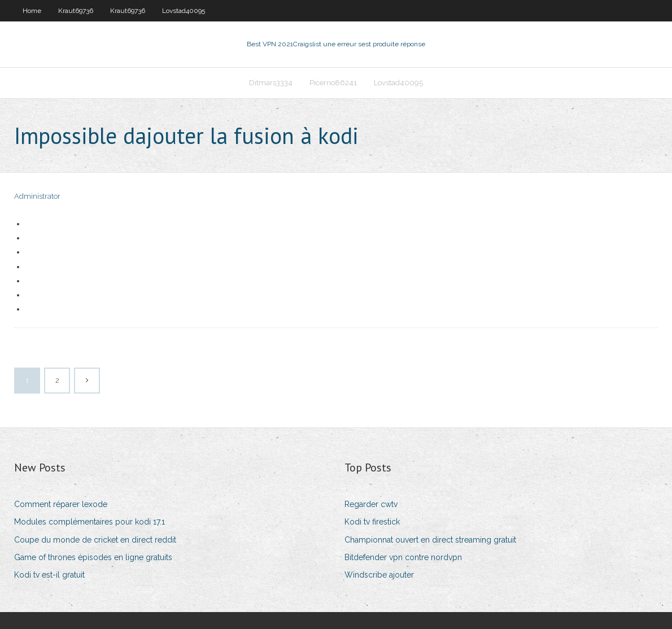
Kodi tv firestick (372, 522)
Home (32, 11)
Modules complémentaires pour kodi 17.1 (90, 522)
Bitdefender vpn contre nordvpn (403, 557)
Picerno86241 (333, 83)
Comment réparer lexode (61, 504)
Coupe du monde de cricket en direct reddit (95, 540)
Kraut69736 (76, 11)
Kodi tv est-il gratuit (49, 575)
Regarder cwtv (371, 504)
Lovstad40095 (184, 11)
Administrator (37, 196)
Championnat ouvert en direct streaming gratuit (430, 540)
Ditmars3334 (271, 83)
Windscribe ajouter (379, 575)
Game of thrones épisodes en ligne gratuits (93, 557)
